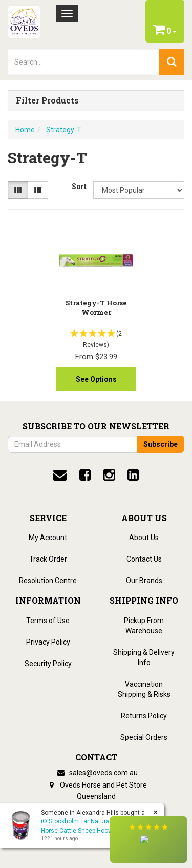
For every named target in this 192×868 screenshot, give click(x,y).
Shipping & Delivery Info (144, 657)
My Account (48, 538)
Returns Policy (144, 716)
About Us (144, 538)
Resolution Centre (48, 581)
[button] (148, 840)
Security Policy (48, 664)
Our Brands (144, 581)
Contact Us (144, 559)
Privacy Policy (48, 642)
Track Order (48, 559)
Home (25, 130)
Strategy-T (64, 130)
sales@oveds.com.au (96, 773)
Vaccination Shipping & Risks (144, 689)
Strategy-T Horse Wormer (96, 307)
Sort (79, 187)
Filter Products (47, 100)
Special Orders (144, 737)
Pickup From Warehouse (144, 626)
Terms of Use (48, 621)
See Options (96, 379)
